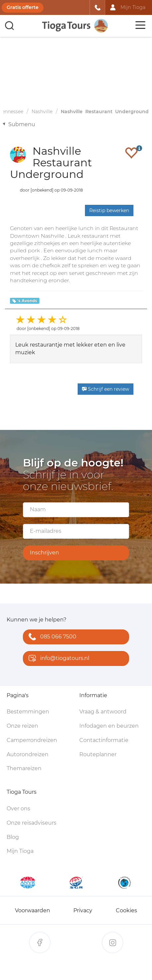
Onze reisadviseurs (32, 823)
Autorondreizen (28, 754)
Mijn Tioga (20, 851)
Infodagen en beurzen (109, 726)
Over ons (18, 809)
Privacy (83, 910)
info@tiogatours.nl (57, 659)
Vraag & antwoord (103, 712)
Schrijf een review (106, 389)
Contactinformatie (104, 740)
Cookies (126, 910)
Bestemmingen (28, 712)
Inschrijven (44, 553)
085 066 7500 (51, 637)
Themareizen (24, 768)
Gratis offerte (23, 7)
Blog (13, 837)
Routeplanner (98, 754)
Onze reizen (22, 726)
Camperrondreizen (32, 740)
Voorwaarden (33, 910)
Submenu (22, 124)
